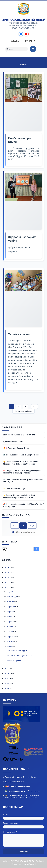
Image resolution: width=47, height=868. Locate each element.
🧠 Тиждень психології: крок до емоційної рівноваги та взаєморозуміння (22, 472)
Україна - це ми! (19, 334)
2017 (7, 688)
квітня (10, 632)
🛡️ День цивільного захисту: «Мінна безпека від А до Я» (23, 481)
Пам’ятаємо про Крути (17, 651)
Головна (14, 41)
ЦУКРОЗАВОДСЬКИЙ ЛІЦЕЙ (23, 20)
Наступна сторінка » (23, 411)
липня (10, 616)
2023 (7, 582)
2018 (7, 684)
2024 (7, 577)
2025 (7, 573)
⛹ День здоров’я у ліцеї (14, 489)
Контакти (30, 41)
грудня (10, 592)
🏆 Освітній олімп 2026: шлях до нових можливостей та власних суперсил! (21, 463)
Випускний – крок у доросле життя (19, 435)
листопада (12, 596)
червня (11, 622)
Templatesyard (29, 864)
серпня (11, 612)
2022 (7, 588)
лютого (11, 642)
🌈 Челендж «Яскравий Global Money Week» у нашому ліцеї (23, 505)
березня (11, 636)
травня (10, 627)
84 (34, 407)
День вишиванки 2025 (13, 441)
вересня (11, 607)
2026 (7, 567)
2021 (7, 668)
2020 (7, 674)
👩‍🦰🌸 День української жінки (16, 448)
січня (10, 647)
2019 (7, 679)
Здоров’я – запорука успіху (19, 656)
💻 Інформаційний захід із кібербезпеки (21, 455)
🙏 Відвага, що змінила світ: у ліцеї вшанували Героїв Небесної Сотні (19, 496)
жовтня (11, 601)
